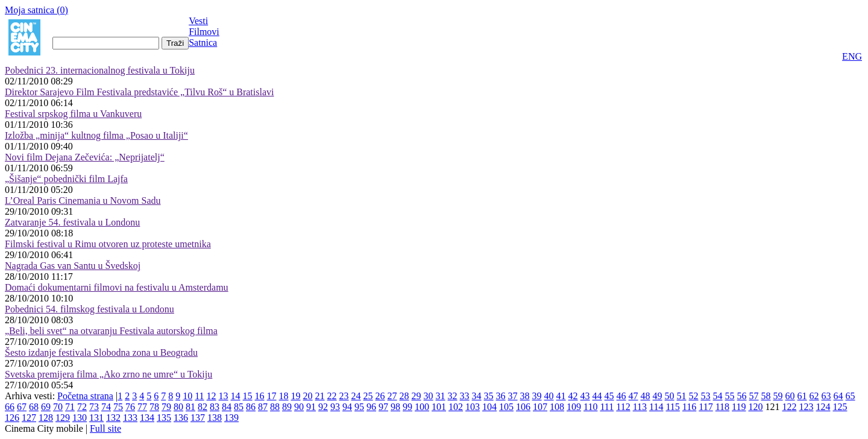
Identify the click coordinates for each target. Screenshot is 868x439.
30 (429, 396)
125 (840, 407)
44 (597, 396)
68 (34, 407)
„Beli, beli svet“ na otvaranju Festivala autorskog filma (111, 331)
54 (718, 396)
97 (383, 407)
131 (96, 418)
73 (94, 407)
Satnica (203, 43)
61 (802, 396)
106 (523, 407)
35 (489, 396)
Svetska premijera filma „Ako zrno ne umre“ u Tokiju (108, 374)
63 (826, 396)
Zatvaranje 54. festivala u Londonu (72, 222)
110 (590, 407)
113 (640, 407)
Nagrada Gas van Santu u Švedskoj (73, 266)
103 (473, 407)
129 (63, 418)
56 (742, 396)
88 (275, 407)
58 (766, 396)
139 (231, 418)
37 (513, 396)
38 (525, 396)
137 (198, 418)
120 (755, 407)
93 (335, 407)
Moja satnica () (36, 10)
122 (789, 407)
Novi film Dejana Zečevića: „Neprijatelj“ (85, 157)
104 (489, 407)
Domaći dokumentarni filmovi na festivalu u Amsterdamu (117, 287)
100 (422, 407)
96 (371, 407)
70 (58, 407)
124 (823, 407)
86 (251, 407)
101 (439, 407)
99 (407, 407)
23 (344, 396)
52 (694, 396)
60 (790, 396)
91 (311, 407)
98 (395, 407)
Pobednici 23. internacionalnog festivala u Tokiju (100, 70)
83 (215, 407)
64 (838, 396)
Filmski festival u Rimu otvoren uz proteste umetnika (108, 244)
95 (359, 407)
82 (203, 407)
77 (142, 407)
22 (332, 396)
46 (621, 396)
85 (239, 407)
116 (689, 407)
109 (574, 407)
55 (730, 396)
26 (380, 396)
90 (299, 407)
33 (465, 396)
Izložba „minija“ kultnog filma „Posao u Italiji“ (96, 135)
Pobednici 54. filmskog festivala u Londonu (90, 309)
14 (236, 396)
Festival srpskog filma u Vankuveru (73, 114)
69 (46, 407)
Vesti (198, 21)
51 (682, 396)
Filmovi (204, 32)
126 (12, 418)
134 (147, 418)
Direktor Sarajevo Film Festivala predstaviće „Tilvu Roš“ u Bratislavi (139, 92)
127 (29, 418)
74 (106, 407)
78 (154, 407)
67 (22, 407)
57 (754, 396)
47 (634, 396)
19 (296, 396)
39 (537, 396)
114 (656, 407)
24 (356, 396)
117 (706, 407)
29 (417, 396)
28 (404, 396)
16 (260, 396)
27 (392, 396)
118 (722, 407)
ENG (852, 56)
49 (658, 396)
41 (561, 396)
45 (609, 396)
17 (272, 396)
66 (10, 407)
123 (806, 407)
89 (287, 407)
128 (46, 418)
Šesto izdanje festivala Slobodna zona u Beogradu (101, 352)
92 (323, 407)
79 (166, 407)
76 (130, 407)
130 (80, 418)
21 (320, 396)
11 (199, 396)
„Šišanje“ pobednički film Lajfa (66, 179)
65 (851, 396)
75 (118, 407)
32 (453, 396)
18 (284, 396)
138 (215, 418)
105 (506, 407)
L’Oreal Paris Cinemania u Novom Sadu (83, 201)
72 (82, 407)
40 (549, 396)
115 (672, 407)
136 (181, 418)
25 (368, 396)
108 (557, 407)
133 (130, 418)
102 (456, 407)
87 (263, 407)
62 (814, 396)
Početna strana (85, 396)
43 (585, 396)
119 (739, 407)
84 (227, 407)
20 (308, 396)
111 (607, 407)
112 (623, 407)
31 (441, 396)
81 (190, 407)
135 (164, 418)
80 (178, 407)
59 (778, 396)
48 (646, 396)
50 (670, 396)
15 (248, 396)
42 (573, 396)
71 (70, 407)
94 (347, 407)
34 (477, 396)
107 (540, 407)
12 (212, 396)
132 (113, 418)
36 (501, 396)
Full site (105, 428)
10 (187, 396)
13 (224, 396)
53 (706, 396)
